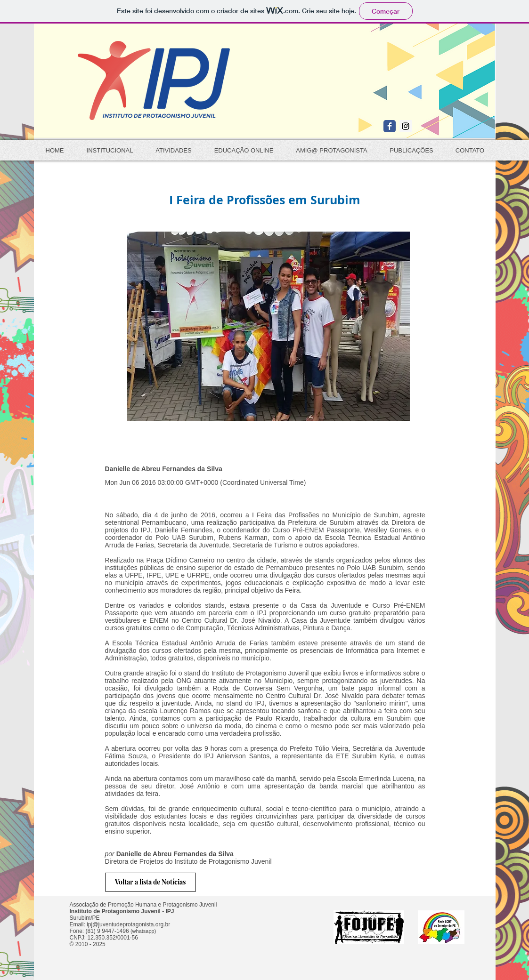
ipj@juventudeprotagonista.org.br (128, 924)
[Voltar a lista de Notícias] (151, 882)
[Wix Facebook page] (390, 126)
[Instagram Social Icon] (406, 126)
